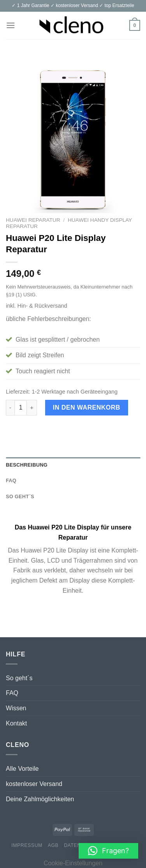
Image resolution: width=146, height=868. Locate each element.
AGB (53, 845)
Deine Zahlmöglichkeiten (40, 799)
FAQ (12, 693)
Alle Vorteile (22, 769)
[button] (108, 851)
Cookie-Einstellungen (73, 863)
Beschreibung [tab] (27, 465)
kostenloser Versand (34, 784)
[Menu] (11, 25)
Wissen (16, 708)
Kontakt (16, 723)
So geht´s (19, 678)
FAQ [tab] (11, 480)
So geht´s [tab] (20, 496)
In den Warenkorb (87, 407)
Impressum (27, 845)
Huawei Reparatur (33, 220)
